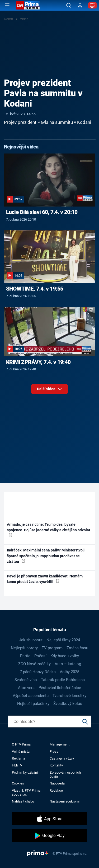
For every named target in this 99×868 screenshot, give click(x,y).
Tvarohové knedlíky (69, 696)
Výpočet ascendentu (31, 696)
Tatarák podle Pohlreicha (63, 680)
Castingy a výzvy (62, 758)
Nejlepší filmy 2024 (63, 640)
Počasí (40, 656)
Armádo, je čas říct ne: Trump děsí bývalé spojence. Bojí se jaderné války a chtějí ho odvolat (49, 530)
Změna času (77, 648)
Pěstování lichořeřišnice (60, 688)
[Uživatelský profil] (80, 5)
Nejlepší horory (24, 648)
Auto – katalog (68, 664)
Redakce (56, 790)
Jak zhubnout (31, 640)
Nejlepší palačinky (33, 704)
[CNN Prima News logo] (28, 5)
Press (54, 751)
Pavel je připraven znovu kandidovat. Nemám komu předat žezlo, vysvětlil (45, 579)
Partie (25, 656)
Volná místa (21, 751)
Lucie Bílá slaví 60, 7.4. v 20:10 (42, 212)
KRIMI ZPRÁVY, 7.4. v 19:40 (38, 362)
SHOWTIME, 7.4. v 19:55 (35, 289)
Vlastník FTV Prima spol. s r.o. (26, 792)
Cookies (18, 783)
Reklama (18, 758)
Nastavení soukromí (65, 801)
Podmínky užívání (25, 772)
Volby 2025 (69, 672)
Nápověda (57, 783)
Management (60, 744)
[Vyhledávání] (69, 5)
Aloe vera (26, 688)
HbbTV (17, 765)
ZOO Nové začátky (34, 664)
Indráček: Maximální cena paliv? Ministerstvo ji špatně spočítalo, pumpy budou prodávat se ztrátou (46, 556)
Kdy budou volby (65, 656)
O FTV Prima (21, 744)
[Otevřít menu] (7, 5)
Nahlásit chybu (23, 801)
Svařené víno (26, 680)
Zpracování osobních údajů (65, 774)
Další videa (49, 390)
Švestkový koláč (68, 704)
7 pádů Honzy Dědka (38, 672)
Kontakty (56, 765)
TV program (52, 648)
